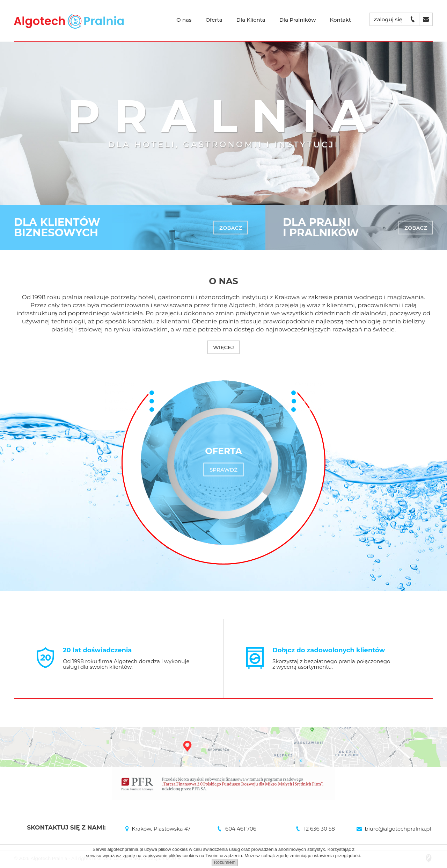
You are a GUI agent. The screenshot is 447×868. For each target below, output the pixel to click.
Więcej (223, 347)
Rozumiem (225, 862)
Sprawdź (223, 470)
